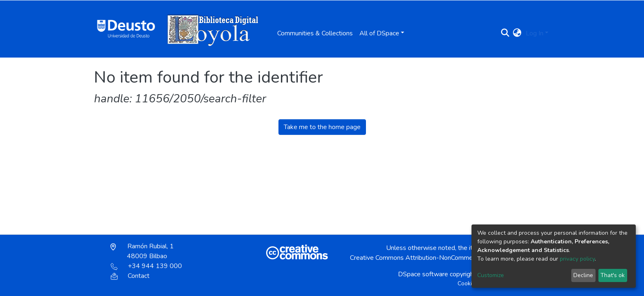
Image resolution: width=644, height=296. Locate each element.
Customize (491, 275)
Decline (583, 275)
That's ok (613, 275)
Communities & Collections (315, 33)
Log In (535, 33)
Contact (130, 276)
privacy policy (577, 259)
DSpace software (423, 274)
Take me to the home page (322, 127)
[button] (517, 33)
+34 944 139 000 (146, 266)
